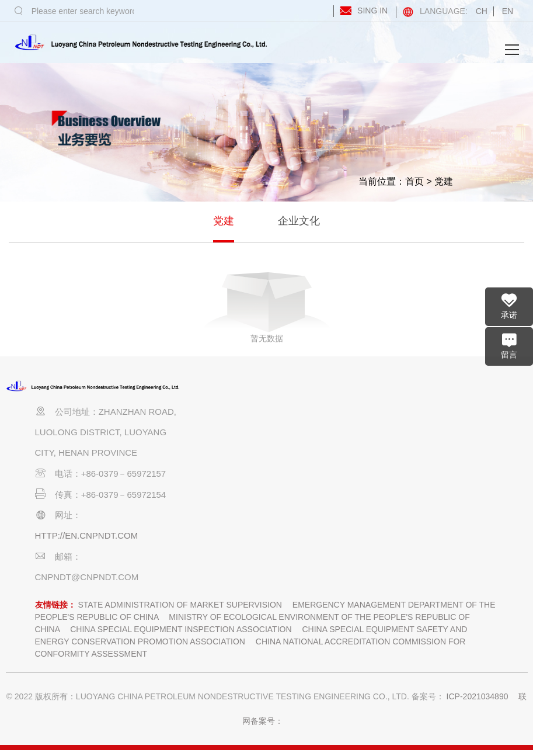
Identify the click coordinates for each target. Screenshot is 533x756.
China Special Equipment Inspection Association (181, 629)
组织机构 (200, 452)
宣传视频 (200, 472)
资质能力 (286, 390)
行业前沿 (329, 452)
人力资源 (286, 452)
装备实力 (286, 493)
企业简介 (200, 431)
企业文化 (299, 221)
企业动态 (329, 431)
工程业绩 (372, 431)
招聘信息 (200, 513)
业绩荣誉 (372, 390)
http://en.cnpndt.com (87, 535)
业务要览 (243, 390)
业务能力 (243, 472)
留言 (509, 345)
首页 (414, 181)
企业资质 (286, 431)
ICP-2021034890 (478, 696)
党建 (444, 181)
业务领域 (243, 452)
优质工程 (372, 452)
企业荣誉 (372, 472)
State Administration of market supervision (180, 605)
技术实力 (286, 472)
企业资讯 (329, 390)
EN (508, 11)
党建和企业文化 (424, 399)
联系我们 (243, 513)
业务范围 (243, 431)
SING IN (362, 11)
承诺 (509, 306)
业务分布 (243, 493)
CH (482, 11)
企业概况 (200, 390)
